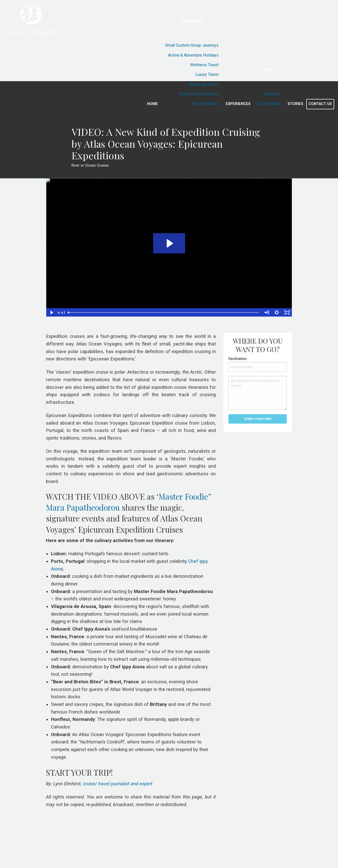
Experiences (238, 104)
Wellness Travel (204, 65)
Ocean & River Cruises (199, 94)
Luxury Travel (207, 74)
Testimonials (269, 104)
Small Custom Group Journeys (192, 45)
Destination (238, 359)
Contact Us (320, 104)
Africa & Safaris (205, 104)
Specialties (192, 21)
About (269, 70)
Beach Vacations (204, 84)
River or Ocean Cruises (90, 166)
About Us (272, 94)
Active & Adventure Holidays (193, 55)
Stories (295, 104)
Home (153, 104)
